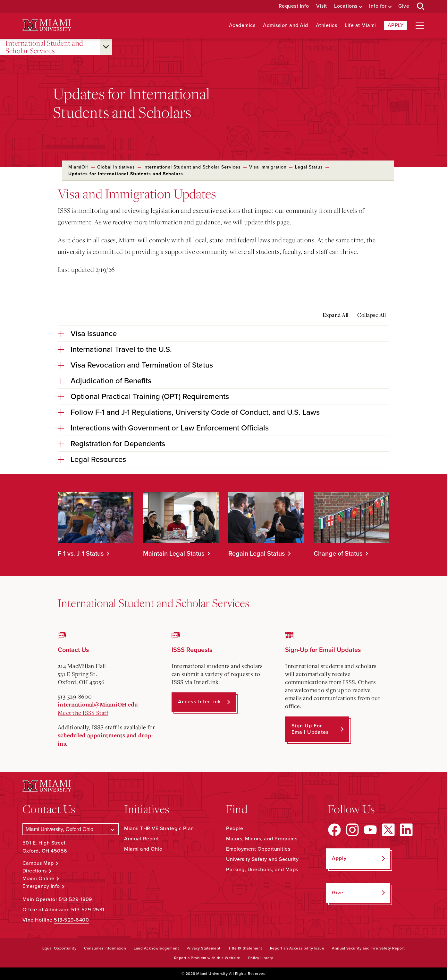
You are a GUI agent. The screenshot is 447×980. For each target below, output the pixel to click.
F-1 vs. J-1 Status (81, 554)
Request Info (294, 6)
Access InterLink (199, 702)
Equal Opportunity (59, 948)
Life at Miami (360, 26)
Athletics (327, 26)
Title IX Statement (245, 948)
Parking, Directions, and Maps (262, 870)
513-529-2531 (88, 910)
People (235, 828)
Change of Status (338, 554)
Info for (378, 6)
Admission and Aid (286, 26)
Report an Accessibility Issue (297, 948)
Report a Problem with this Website (207, 958)
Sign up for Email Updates (310, 729)
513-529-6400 (71, 920)
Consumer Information (105, 948)
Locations (346, 6)
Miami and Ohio (143, 849)
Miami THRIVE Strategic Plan (159, 828)
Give (404, 6)
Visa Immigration (268, 167)
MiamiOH (79, 167)
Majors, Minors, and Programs (262, 839)
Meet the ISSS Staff (83, 713)
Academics (242, 26)
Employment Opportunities (258, 849)
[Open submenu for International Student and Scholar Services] (106, 47)
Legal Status (309, 167)
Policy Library (261, 958)
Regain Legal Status (257, 554)
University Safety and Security (262, 859)
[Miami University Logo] (47, 25)
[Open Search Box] (421, 6)
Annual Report (142, 839)
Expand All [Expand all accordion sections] (336, 315)
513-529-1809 (76, 899)
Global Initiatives (116, 167)
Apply (396, 25)
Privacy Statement (204, 948)
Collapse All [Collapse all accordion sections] (371, 315)
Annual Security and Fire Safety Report (368, 948)
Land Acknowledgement (156, 948)
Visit (322, 6)
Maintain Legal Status (174, 554)
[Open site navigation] (420, 26)
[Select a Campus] (71, 829)
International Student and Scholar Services (44, 47)
